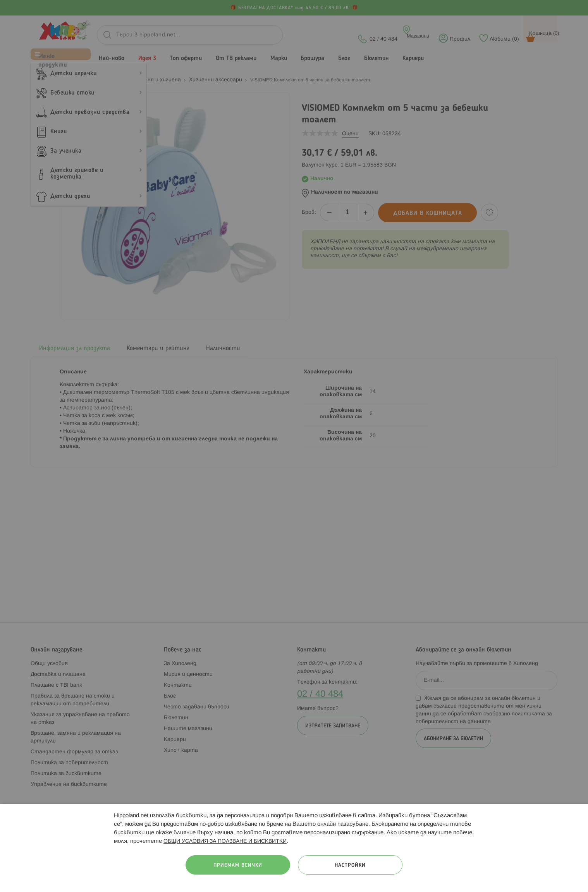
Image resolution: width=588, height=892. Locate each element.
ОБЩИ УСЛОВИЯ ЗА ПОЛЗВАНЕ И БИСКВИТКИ (225, 841)
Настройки (350, 865)
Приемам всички (238, 865)
